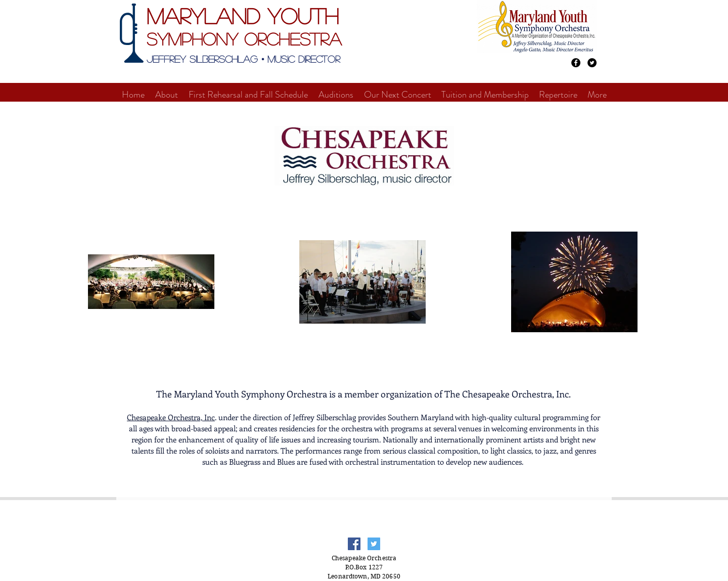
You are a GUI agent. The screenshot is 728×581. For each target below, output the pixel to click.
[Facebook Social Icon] (354, 544)
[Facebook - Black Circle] (576, 63)
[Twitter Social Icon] (374, 544)
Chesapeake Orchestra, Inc (171, 417)
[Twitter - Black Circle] (592, 63)
